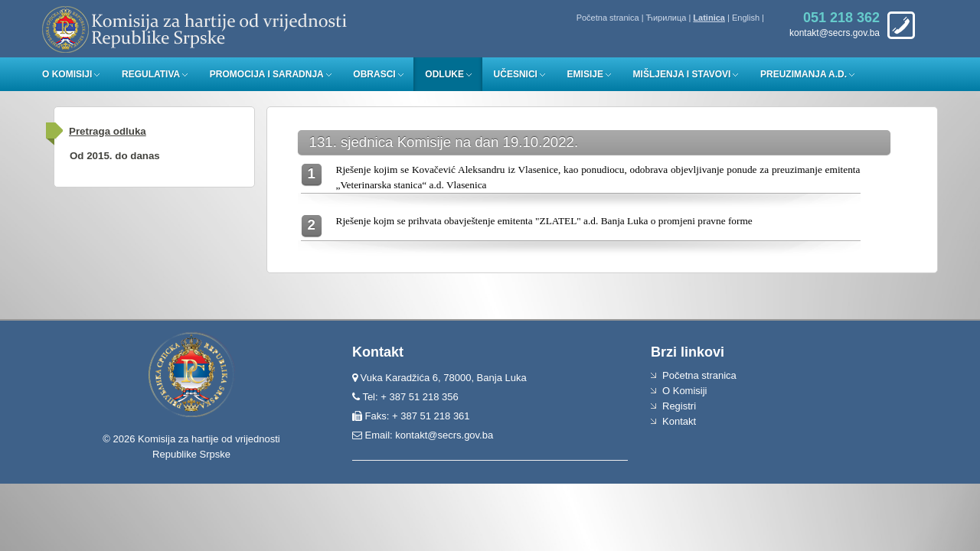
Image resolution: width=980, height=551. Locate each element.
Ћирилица (666, 18)
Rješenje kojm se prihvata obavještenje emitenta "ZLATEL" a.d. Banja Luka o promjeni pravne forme (544, 221)
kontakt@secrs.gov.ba (444, 435)
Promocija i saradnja (267, 74)
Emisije (585, 74)
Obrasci (374, 74)
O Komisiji (67, 74)
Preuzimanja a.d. (804, 74)
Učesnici (516, 74)
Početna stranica (608, 18)
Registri (679, 406)
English (746, 18)
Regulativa (151, 74)
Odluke (444, 74)
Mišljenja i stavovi (682, 74)
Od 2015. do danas (115, 156)
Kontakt (679, 421)
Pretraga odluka (108, 131)
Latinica (709, 18)
